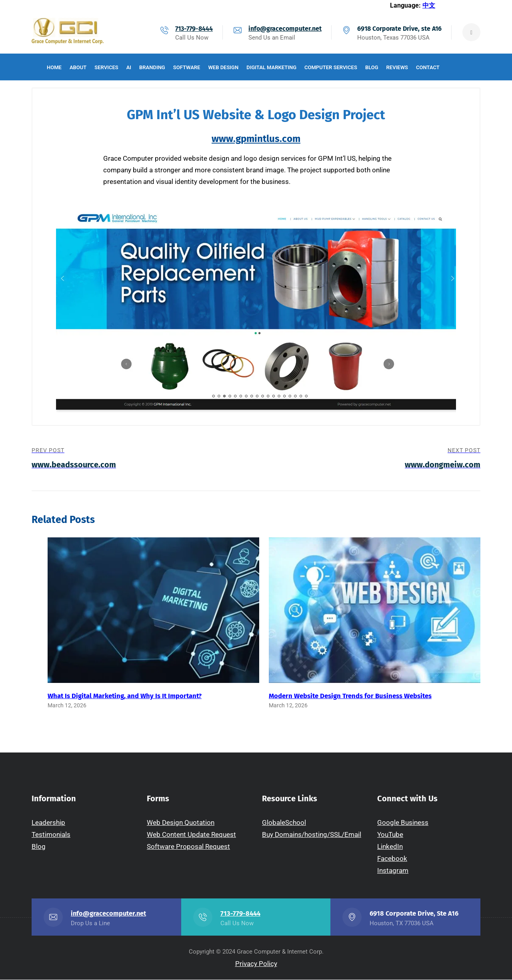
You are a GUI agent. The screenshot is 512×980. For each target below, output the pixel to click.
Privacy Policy (256, 964)
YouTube (390, 835)
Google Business (403, 823)
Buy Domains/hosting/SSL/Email (312, 835)
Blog (39, 847)
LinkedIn (390, 847)
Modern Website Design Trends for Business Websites (350, 696)
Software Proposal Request (188, 847)
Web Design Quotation (181, 823)
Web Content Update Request (191, 835)
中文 (429, 5)
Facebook (392, 859)
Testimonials (51, 835)
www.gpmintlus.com (256, 139)
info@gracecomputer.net (285, 29)
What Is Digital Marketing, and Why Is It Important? (125, 696)
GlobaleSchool (284, 823)
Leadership (48, 823)
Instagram (393, 871)
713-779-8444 (194, 29)
